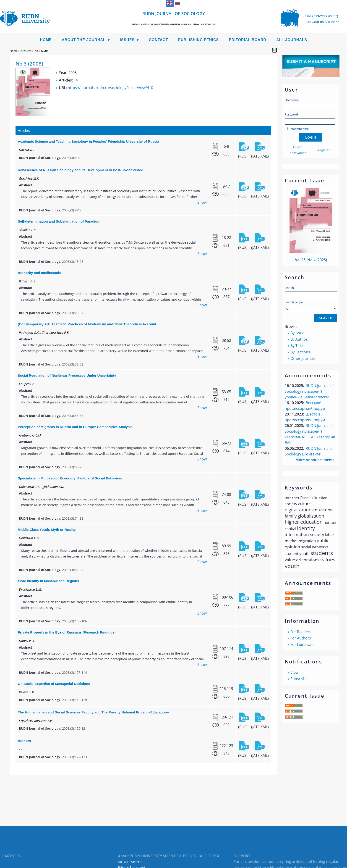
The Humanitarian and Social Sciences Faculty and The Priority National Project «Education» (93, 712)
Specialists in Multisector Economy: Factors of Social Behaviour (70, 478)
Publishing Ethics (198, 40)
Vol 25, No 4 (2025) (311, 260)
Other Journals (303, 358)
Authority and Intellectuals (39, 273)
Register (324, 150)
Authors (24, 741)
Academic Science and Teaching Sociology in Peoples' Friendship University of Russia (88, 141)
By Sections (300, 352)
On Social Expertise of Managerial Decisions (54, 684)
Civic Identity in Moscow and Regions (48, 581)
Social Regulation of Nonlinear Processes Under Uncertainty (67, 375)
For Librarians (302, 644)
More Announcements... (316, 460)
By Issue (297, 333)
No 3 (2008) (42, 51)
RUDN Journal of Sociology (173, 18)
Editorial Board (248, 40)
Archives (26, 51)
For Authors (301, 638)
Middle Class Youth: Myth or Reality (47, 530)
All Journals (292, 40)
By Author (299, 339)
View (294, 672)
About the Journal (84, 40)
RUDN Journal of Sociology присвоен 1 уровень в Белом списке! (309, 391)
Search (289, 288)
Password (291, 114)
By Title (297, 346)
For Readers (301, 632)
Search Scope (311, 306)
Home (46, 40)
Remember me (299, 129)
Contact (158, 40)
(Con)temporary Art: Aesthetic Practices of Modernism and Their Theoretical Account (87, 324)
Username (292, 100)
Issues (127, 40)
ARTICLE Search (130, 862)
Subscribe (299, 679)
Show (202, 202)
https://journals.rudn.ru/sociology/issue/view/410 (110, 88)
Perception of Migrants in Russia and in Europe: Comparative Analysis (75, 427)
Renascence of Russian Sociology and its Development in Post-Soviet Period (81, 170)
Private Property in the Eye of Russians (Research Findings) (67, 632)
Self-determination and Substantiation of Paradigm (59, 221)
